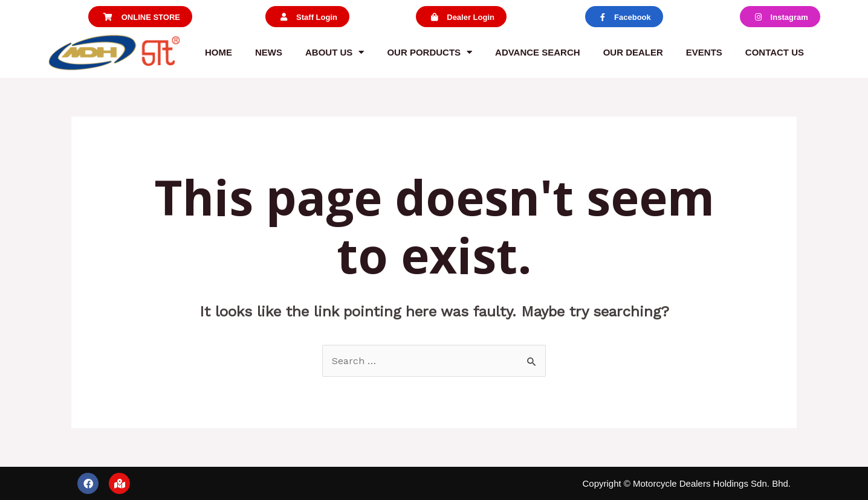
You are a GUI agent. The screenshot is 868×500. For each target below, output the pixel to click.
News (269, 52)
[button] (140, 17)
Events (704, 52)
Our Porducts (429, 52)
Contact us (775, 52)
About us (335, 52)
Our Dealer (633, 52)
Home (219, 52)
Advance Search (538, 52)
